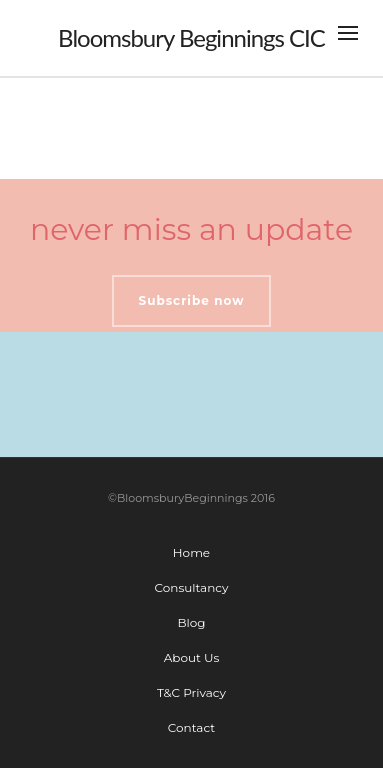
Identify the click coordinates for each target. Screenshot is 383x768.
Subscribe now (192, 300)
